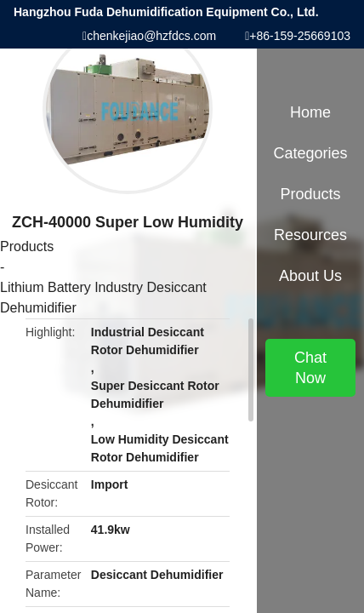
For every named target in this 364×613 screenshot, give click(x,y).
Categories (310, 153)
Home (310, 112)
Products (27, 246)
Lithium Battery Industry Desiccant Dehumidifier (103, 298)
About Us (310, 276)
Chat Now (310, 368)
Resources (310, 235)
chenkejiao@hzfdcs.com (151, 36)
